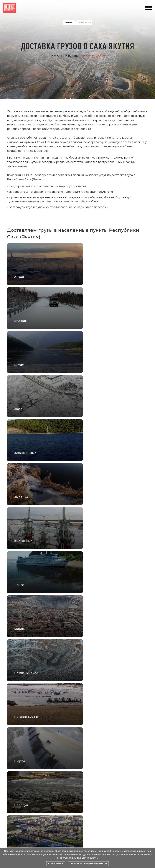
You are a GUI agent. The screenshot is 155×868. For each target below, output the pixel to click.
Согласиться (56, 864)
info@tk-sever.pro (100, 8)
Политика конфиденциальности (88, 864)
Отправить (125, 663)
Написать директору (61, 784)
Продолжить (116, 577)
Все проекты (140, 705)
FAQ (6, 784)
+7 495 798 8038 (122, 8)
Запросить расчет (93, 56)
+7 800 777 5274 (122, 11)
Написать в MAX (77, 772)
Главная (68, 22)
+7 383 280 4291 (123, 5)
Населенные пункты (64, 56)
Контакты (54, 790)
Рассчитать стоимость (17, 796)
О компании (11, 790)
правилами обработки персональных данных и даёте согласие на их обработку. (29, 835)
